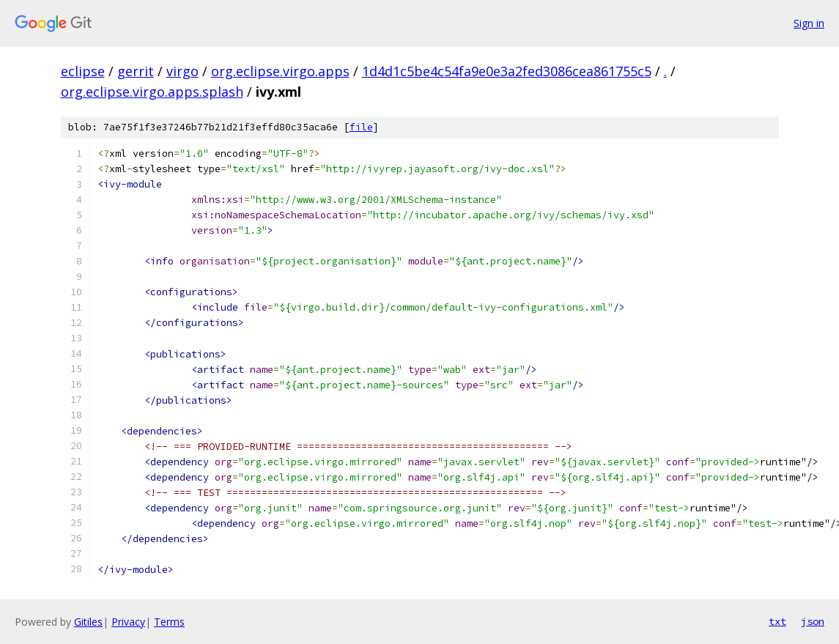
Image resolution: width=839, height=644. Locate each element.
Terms (169, 622)
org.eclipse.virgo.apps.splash (152, 92)
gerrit (136, 71)
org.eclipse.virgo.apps (280, 71)
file (361, 127)
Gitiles (88, 622)
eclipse (83, 71)
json (813, 621)
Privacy (128, 622)
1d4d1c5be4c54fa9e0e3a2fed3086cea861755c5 (507, 71)
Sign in (809, 23)
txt (777, 621)
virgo (182, 71)
